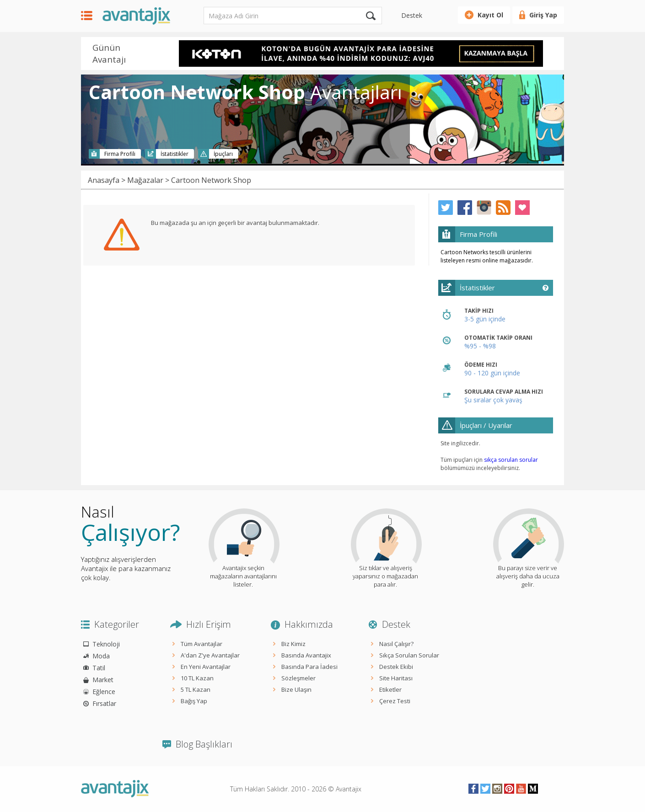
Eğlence (104, 692)
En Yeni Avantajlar (206, 667)
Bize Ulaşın (296, 689)
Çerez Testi (395, 701)
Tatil (99, 668)
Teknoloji (106, 644)
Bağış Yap (194, 701)
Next (555, 54)
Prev (167, 54)
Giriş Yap (543, 15)
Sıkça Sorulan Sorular (409, 655)
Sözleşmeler (298, 678)
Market (103, 680)
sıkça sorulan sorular (511, 460)
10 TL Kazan (197, 678)
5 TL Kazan (196, 689)
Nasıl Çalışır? (396, 644)
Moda (101, 656)
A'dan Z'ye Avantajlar (210, 655)
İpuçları (223, 154)
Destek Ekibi (396, 667)
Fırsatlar (104, 703)
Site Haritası (396, 678)
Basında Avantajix (306, 655)
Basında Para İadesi (309, 667)
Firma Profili (120, 154)
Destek (412, 15)
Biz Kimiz (293, 644)
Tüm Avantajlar (202, 644)
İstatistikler (175, 154)
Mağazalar (145, 180)
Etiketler (390, 689)
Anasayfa (104, 180)
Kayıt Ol (490, 15)
